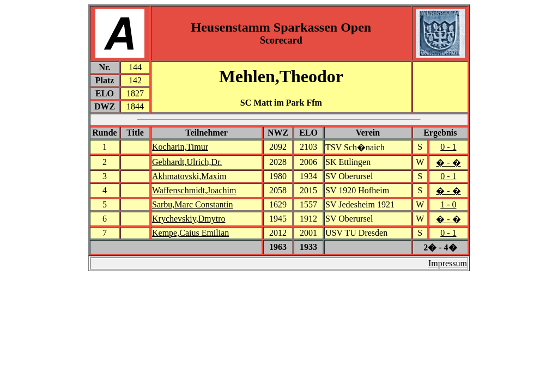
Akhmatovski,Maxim (189, 176)
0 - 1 (448, 147)
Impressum (448, 263)
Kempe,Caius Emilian (190, 233)
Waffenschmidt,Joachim (194, 190)
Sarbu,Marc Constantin (192, 204)
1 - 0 (448, 204)
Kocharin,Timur (180, 147)
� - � (448, 163)
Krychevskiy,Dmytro (189, 219)
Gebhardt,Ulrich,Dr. (187, 162)
